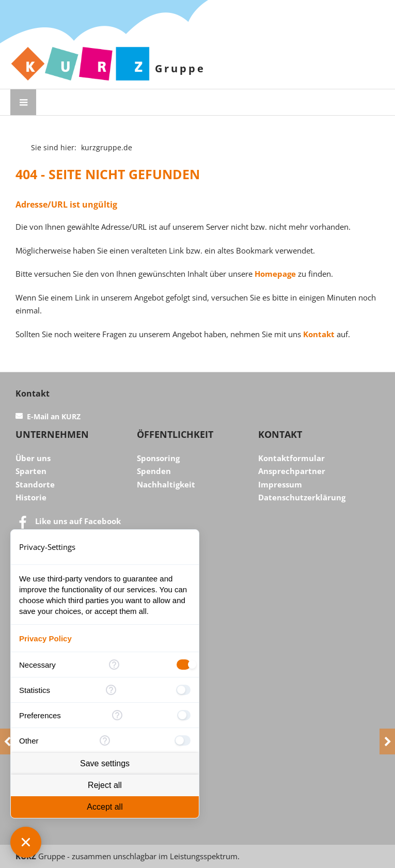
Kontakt (319, 334)
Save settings (105, 763)
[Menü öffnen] (23, 102)
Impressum (280, 484)
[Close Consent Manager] (26, 842)
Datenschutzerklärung (302, 497)
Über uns (33, 458)
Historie (31, 497)
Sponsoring (158, 458)
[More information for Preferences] (117, 715)
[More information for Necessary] (114, 665)
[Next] (387, 741)
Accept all (105, 807)
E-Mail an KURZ (54, 417)
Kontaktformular (291, 458)
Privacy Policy (45, 638)
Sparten (31, 471)
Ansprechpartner (292, 471)
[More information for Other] (105, 740)
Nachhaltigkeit (166, 484)
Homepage (275, 274)
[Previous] (8, 741)
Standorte (35, 484)
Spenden (154, 471)
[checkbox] (184, 665)
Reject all (105, 785)
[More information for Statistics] (111, 690)
